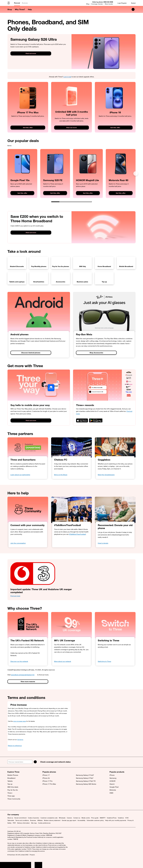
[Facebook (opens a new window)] (14, 805)
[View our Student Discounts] (17, 263)
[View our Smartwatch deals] (39, 278)
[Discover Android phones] (39, 312)
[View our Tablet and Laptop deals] (17, 278)
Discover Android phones (31, 353)
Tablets (10, 781)
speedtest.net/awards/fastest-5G (24, 675)
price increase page (20, 721)
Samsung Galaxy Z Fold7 (85, 775)
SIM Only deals (13, 787)
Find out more (15, 596)
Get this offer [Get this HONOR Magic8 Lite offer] (88, 193)
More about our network (63, 661)
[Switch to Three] (115, 625)
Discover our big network (19, 661)
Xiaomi (112, 784)
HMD (111, 793)
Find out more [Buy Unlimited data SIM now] (72, 127)
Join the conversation (18, 543)
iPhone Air (46, 778)
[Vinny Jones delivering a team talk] (71, 510)
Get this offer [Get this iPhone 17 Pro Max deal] (28, 127)
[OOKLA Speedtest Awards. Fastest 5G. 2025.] (28, 625)
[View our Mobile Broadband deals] (126, 263)
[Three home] (9, 3)
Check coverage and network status (55, 762)
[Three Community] (28, 510)
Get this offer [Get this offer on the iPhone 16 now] (115, 127)
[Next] (136, 174)
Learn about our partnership (20, 475)
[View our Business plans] (82, 278)
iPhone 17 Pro (47, 781)
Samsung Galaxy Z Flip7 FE (86, 781)
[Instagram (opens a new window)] (18, 805)
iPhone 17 (46, 775)
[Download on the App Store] (82, 420)
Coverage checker (97, 4)
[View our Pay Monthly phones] (39, 263)
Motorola (113, 790)
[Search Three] (133, 9)
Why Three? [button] (20, 9)
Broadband (11, 778)
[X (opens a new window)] (9, 805)
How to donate (103, 543)
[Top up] (104, 278)
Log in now (67, 77)
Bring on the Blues (61, 475)
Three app (11, 796)
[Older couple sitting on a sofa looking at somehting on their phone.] (115, 510)
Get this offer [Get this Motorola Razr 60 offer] (121, 193)
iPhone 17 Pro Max (49, 784)
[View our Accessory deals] (61, 278)
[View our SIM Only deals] (82, 263)
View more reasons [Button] (28, 681)
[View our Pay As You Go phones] (61, 263)
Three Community (14, 799)
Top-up (10, 784)
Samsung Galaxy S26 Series (86, 784)
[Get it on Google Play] (96, 420)
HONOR (112, 781)
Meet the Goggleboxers (106, 475)
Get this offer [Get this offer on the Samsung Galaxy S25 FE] (55, 193)
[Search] (35, 762)
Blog (88, 4)
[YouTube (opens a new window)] (23, 805)
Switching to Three (104, 661)
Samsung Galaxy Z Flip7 (85, 778)
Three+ (10, 793)
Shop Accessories (96, 353)
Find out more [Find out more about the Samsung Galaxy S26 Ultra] (31, 53)
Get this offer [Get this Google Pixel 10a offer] (22, 193)
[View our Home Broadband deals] (104, 263)
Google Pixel (114, 787)
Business (25, 3)
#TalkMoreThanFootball (77, 534)
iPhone (112, 775)
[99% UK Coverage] (71, 625)
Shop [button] (10, 9)
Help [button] (30, 9)
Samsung (113, 778)
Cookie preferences (44, 823)
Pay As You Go (13, 790)
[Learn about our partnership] (28, 448)
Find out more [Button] (31, 420)
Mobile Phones (13, 775)
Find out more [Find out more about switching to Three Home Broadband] (31, 232)
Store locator (109, 4)
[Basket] (132, 3)
